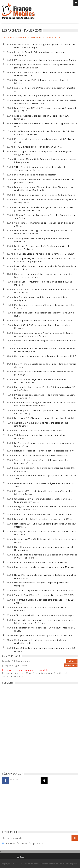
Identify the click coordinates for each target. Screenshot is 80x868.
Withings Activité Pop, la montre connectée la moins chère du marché (45, 533)
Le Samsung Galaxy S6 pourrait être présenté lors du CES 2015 (45, 601)
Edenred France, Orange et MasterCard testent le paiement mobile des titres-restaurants (45, 404)
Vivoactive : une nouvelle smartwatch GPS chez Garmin (43, 514)
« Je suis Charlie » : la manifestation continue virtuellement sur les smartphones (45, 350)
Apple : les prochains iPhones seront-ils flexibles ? (41, 455)
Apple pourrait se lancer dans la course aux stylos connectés (40, 609)
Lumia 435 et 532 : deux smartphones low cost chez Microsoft (42, 327)
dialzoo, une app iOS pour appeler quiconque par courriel (43, 96)
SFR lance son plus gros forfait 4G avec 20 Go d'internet (45, 195)
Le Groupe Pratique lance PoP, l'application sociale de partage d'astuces (42, 248)
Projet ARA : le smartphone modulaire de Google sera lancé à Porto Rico (45, 268)
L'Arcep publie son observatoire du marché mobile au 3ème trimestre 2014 (45, 396)
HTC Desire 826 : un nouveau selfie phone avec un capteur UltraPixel (45, 525)
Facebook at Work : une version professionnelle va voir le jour (44, 314)
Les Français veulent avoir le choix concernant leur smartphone (41, 299)
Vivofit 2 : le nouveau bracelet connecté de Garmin (41, 562)
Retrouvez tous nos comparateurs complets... (26, 670)
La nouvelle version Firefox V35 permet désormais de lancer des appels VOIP (46, 291)
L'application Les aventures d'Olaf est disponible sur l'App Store (44, 306)
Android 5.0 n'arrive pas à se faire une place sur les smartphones (41, 424)
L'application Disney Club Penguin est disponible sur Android (45, 341)
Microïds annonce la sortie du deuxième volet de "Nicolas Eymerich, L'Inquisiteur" (44, 133)
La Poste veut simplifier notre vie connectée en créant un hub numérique (45, 444)
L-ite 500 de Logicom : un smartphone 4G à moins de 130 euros (45, 649)
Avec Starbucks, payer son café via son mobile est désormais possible (41, 381)
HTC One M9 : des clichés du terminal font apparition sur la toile (46, 125)
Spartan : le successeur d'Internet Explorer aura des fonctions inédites (41, 462)
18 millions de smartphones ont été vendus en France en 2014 (44, 224)
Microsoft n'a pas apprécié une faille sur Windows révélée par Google (44, 373)
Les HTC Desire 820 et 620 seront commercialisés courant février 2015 (45, 110)
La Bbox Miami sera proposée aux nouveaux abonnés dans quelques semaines (45, 74)
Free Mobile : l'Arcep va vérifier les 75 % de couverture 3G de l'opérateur (45, 389)
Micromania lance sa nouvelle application (35, 175)
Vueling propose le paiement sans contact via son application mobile (40, 642)
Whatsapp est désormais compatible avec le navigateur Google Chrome (43, 153)
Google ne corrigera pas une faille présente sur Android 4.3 (45, 356)
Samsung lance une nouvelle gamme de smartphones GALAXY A (42, 240)
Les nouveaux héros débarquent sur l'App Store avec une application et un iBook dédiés (44, 189)
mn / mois (25, 661)
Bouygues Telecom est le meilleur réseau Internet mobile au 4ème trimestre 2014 (46, 508)
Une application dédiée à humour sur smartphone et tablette (41, 82)
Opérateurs (37, 843)
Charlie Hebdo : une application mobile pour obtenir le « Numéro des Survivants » (43, 232)
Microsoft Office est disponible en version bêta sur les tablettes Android (43, 493)
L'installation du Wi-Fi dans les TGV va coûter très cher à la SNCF (44, 629)
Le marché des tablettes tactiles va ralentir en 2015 (42, 519)
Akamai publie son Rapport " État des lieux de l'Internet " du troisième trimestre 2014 (44, 334)
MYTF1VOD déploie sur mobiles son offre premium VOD (44, 590)
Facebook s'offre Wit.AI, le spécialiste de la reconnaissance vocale (45, 541)
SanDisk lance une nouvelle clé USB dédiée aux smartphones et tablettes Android (46, 556)
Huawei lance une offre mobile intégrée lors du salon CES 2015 (44, 485)
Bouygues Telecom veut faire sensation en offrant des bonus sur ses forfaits (43, 275)
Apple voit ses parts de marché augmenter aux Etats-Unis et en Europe (45, 469)
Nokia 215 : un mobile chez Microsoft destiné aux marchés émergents (45, 576)
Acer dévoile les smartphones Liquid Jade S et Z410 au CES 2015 (45, 477)
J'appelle (6, 661)
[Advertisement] (23, 727)
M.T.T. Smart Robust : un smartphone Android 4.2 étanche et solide (45, 140)
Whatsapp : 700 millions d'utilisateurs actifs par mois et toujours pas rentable (44, 500)
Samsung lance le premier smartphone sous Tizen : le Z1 (44, 320)
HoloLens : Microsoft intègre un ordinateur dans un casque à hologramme (45, 161)
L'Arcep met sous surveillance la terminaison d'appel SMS (44, 60)
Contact (20, 857)
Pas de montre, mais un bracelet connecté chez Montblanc (45, 567)
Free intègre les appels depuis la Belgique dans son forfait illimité (45, 365)
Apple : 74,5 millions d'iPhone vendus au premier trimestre (45, 88)
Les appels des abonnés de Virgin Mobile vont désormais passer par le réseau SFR (44, 209)
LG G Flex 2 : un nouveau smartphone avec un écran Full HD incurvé (44, 548)
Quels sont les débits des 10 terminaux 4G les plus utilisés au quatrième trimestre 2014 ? (45, 102)
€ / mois (23, 666)
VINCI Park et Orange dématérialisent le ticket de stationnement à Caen (40, 168)
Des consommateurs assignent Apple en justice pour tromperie (42, 584)
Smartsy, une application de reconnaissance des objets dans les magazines (46, 201)
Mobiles (23, 843)
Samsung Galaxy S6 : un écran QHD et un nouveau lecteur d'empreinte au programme (45, 260)
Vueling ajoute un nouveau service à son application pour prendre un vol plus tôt (44, 66)
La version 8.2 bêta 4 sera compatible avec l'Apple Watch (45, 418)
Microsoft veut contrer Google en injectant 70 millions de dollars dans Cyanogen (45, 46)
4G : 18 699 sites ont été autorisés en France (39, 430)
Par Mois (37, 38)
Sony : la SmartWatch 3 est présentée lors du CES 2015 (44, 595)
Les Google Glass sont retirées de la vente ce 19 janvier (44, 254)
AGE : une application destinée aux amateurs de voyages (44, 615)
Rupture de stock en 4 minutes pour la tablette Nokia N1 (44, 451)
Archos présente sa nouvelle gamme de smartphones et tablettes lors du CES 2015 (44, 621)
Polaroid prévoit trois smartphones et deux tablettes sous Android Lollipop (45, 412)
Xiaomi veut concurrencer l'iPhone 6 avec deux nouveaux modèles (44, 283)
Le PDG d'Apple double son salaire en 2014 (37, 147)
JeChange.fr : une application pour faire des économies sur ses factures (45, 217)
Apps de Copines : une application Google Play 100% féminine (42, 117)
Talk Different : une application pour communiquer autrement (40, 437)
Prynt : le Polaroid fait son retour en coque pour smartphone (40, 54)
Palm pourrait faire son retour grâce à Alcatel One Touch (45, 635)
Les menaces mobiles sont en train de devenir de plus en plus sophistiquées (44, 181)
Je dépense (8, 666)
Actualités (22, 38)
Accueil (8, 38)
